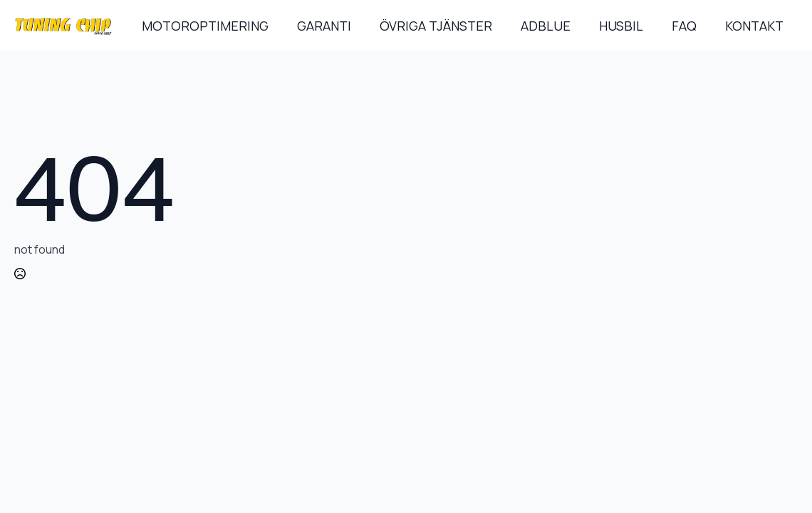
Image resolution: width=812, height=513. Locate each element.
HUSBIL (621, 26)
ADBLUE (546, 26)
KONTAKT (754, 26)
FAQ (684, 26)
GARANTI (324, 26)
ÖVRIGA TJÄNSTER (436, 26)
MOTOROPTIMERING (205, 26)
